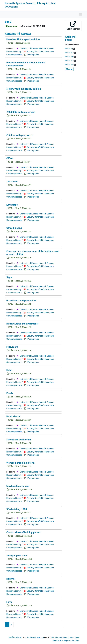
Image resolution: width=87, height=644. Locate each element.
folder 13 (69, 65)
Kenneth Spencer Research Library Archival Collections (30, 5)
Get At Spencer (73, 26)
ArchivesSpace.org (35, 637)
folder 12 (69, 61)
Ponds (10, 393)
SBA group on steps (17, 556)
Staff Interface (15, 637)
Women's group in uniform (20, 463)
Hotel (9, 370)
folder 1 (69, 49)
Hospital (11, 579)
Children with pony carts (19, 135)
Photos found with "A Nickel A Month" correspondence (26, 64)
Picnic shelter (14, 416)
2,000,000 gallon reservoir (21, 112)
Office (9, 158)
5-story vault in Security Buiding (24, 89)
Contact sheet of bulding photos (23, 532)
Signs (9, 277)
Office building (14, 228)
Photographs (33, 55)
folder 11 (69, 57)
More (69, 69)
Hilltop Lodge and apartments (22, 324)
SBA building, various (18, 486)
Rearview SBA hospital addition (23, 39)
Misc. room (12, 347)
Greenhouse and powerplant (21, 300)
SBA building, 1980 (17, 509)
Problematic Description (63, 637)
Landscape (12, 205)
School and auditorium (19, 440)
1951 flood (12, 181)
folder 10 (69, 53)
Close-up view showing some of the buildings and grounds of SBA (33, 253)
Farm (9, 602)
